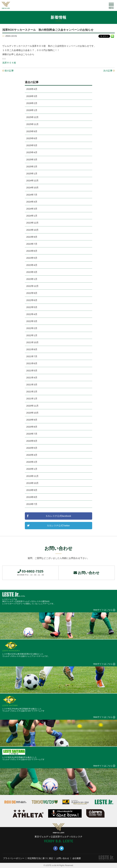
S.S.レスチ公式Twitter (58, 526)
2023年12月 (33, 223)
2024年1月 (32, 216)
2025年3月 (32, 159)
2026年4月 (32, 89)
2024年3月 (32, 209)
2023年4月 (32, 265)
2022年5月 (32, 307)
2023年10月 (33, 230)
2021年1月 (32, 399)
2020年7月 (32, 434)
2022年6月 (32, 300)
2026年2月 (32, 103)
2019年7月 (32, 504)
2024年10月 (33, 188)
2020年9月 (32, 420)
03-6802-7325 (30, 573)
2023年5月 (32, 258)
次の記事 (108, 71)
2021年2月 (32, 392)
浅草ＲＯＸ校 (9, 63)
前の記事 (9, 71)
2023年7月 (32, 244)
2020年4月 (32, 455)
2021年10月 (33, 342)
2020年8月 (32, 427)
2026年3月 (32, 96)
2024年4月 (32, 202)
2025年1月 (32, 173)
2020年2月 (32, 462)
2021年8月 (32, 349)
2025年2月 (32, 166)
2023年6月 (32, 251)
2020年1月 (32, 469)
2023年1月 (32, 279)
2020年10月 (33, 413)
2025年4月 (32, 152)
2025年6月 (32, 138)
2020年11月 (33, 406)
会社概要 (77, 858)
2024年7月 (32, 195)
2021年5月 (32, 371)
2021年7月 (32, 356)
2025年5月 (32, 145)
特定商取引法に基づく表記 (40, 858)
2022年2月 (32, 328)
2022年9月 (32, 293)
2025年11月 (33, 124)
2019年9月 (32, 490)
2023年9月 (32, 237)
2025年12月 (33, 117)
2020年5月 (32, 448)
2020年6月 (32, 441)
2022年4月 (32, 314)
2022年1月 (32, 335)
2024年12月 (33, 180)
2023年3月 (32, 272)
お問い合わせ (87, 573)
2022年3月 (32, 321)
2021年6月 (32, 363)
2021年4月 (32, 378)
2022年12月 (33, 286)
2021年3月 (32, 385)
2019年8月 (32, 497)
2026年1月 (32, 110)
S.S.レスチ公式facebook (58, 516)
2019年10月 (33, 483)
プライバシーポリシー (14, 858)
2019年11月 (33, 476)
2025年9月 (32, 131)
